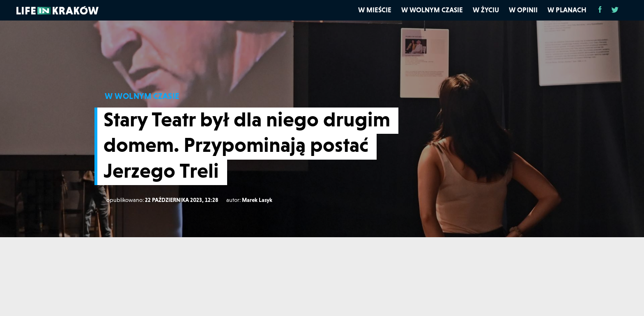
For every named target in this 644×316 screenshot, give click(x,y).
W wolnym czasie (432, 10)
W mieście (375, 10)
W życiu (486, 10)
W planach (567, 10)
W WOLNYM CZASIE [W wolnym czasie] (142, 96)
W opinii (523, 10)
